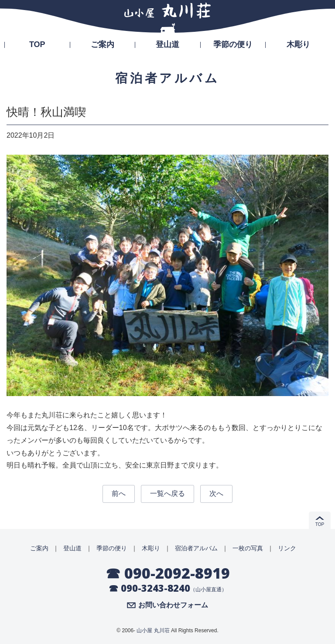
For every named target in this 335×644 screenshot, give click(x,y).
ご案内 (103, 44)
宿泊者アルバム (196, 548)
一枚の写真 (248, 548)
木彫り (298, 44)
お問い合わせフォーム (173, 605)
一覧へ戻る (167, 493)
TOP (37, 44)
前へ (119, 493)
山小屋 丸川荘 (153, 630)
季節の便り (233, 44)
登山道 (167, 44)
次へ (216, 493)
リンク (287, 548)
